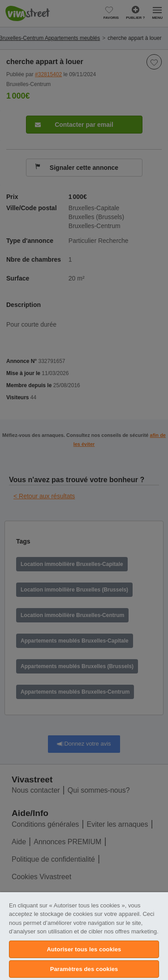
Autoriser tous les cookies (84, 949)
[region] (84, 936)
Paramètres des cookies (84, 969)
